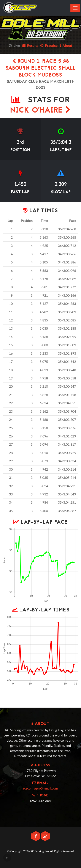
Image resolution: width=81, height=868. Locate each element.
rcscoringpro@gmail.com (40, 788)
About (66, 45)
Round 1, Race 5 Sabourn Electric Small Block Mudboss (41, 68)
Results (30, 45)
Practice (49, 45)
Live (14, 45)
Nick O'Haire (41, 111)
